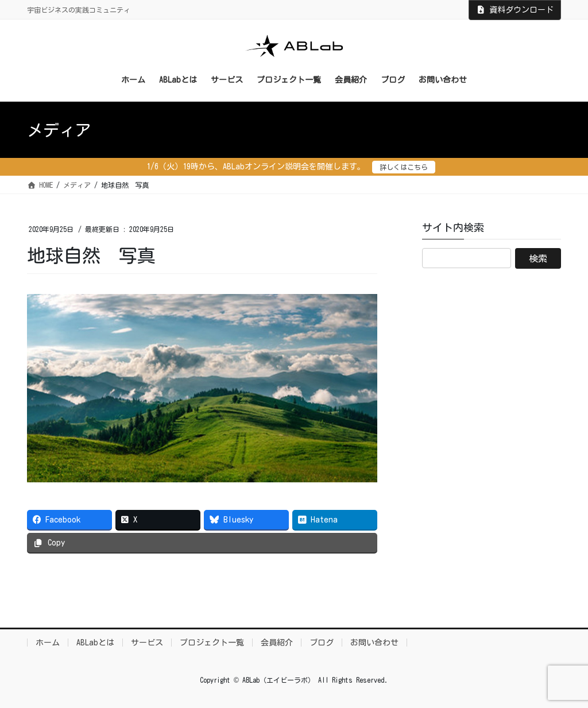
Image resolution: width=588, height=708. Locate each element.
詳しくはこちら (404, 167)
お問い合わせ (374, 643)
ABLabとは (95, 643)
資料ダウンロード (515, 10)
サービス (147, 643)
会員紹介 (277, 643)
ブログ (322, 643)
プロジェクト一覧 (212, 643)
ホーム (48, 643)
